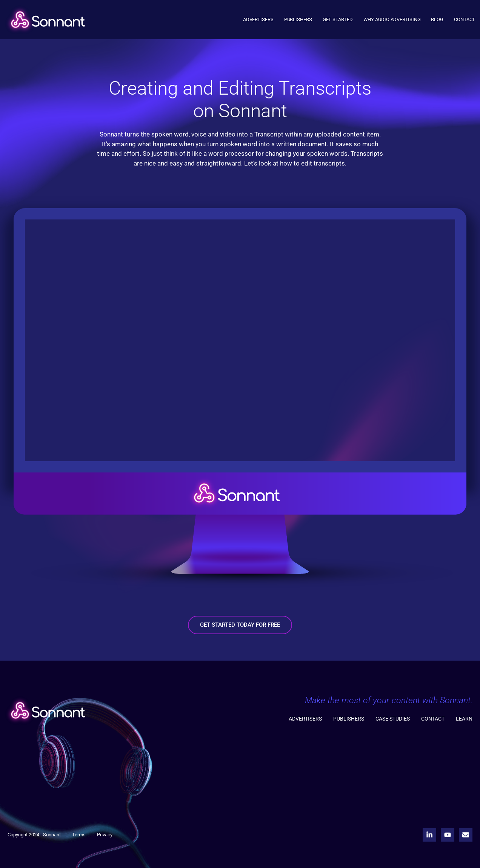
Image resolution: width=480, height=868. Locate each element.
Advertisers (258, 19)
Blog (437, 19)
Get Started (338, 19)
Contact (465, 19)
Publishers (298, 19)
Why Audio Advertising (392, 19)
